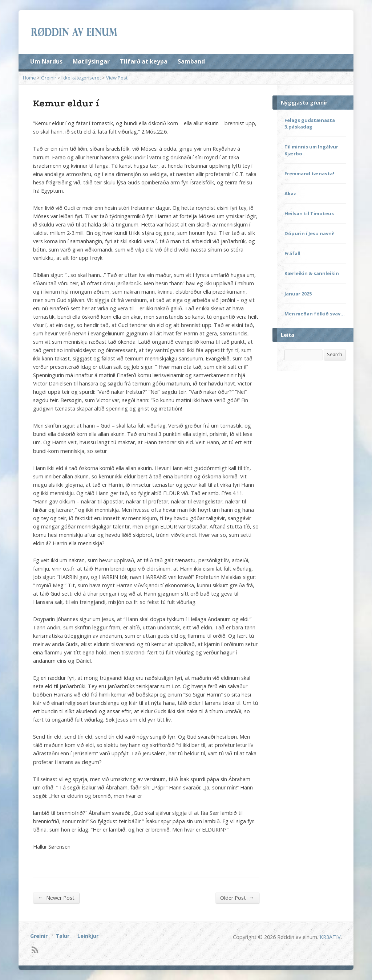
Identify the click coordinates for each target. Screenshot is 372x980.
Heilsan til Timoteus (309, 213)
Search (335, 354)
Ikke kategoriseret (81, 78)
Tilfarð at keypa (144, 61)
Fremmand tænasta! (309, 173)
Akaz (290, 193)
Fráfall (292, 253)
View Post (117, 78)
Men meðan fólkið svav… (315, 314)
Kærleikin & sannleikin (312, 273)
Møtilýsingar (91, 61)
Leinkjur (88, 936)
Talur (62, 936)
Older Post (237, 898)
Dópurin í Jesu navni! (310, 233)
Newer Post (56, 898)
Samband (191, 61)
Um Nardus (46, 61)
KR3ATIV (330, 937)
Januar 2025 (298, 294)
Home (29, 78)
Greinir (49, 78)
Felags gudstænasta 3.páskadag (310, 123)
